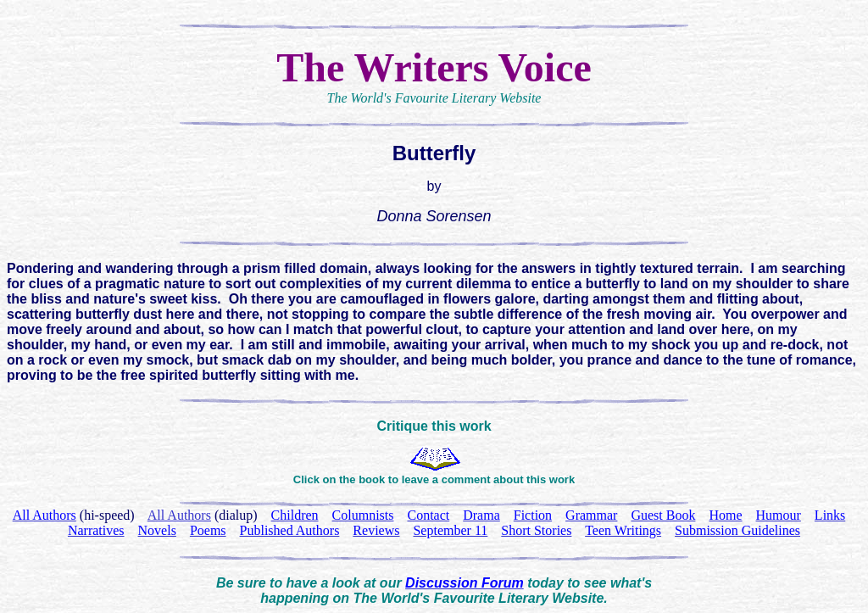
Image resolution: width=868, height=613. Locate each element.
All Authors (179, 515)
